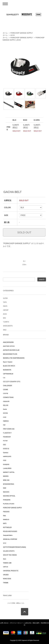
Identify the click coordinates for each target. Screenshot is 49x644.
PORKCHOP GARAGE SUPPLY (22, 33)
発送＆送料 (36, 623)
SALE (5, 330)
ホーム (5, 33)
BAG (4, 318)
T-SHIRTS (6, 322)
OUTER (5, 298)
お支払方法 (28, 623)
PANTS (5, 306)
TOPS (5, 302)
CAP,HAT (6, 310)
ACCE (13, 35)
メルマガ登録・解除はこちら (16, 603)
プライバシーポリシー (16, 623)
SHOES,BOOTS (8, 326)
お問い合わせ (4, 623)
